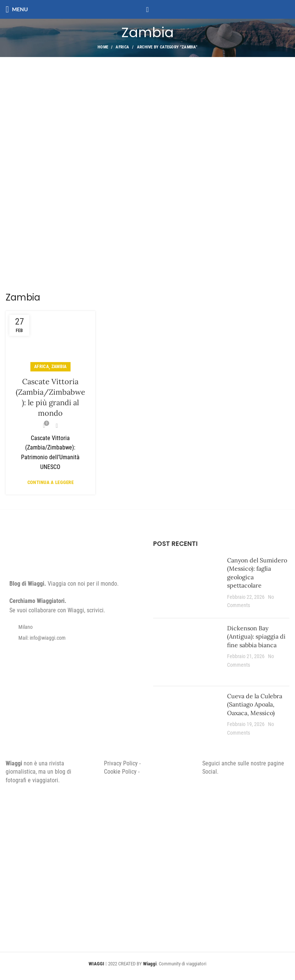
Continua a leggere (50, 482)
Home (103, 47)
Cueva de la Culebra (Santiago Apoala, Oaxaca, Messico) (255, 704)
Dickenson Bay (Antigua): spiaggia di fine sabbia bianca (256, 637)
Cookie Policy (120, 772)
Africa (122, 47)
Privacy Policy (121, 763)
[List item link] (74, 638)
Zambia (59, 367)
